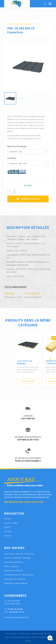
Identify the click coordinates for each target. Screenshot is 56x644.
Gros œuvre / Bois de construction (19, 554)
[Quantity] (10, 191)
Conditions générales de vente (20, 637)
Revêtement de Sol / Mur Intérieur (19, 575)
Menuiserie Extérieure (14, 562)
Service (7, 527)
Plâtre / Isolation (11, 566)
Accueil (7, 519)
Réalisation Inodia (38, 634)
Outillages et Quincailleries (16, 583)
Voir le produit (28, 381)
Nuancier (9, 294)
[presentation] (6, 359)
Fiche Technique (32, 294)
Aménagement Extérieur (15, 579)
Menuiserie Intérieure (13, 571)
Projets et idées (11, 523)
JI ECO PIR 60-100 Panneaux (24, 362)
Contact (8, 536)
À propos (8, 531)
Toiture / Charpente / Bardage (19, 24)
